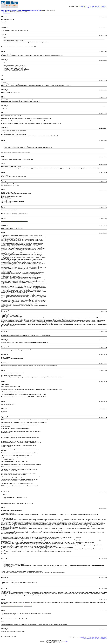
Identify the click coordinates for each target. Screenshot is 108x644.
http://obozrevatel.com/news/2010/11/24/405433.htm (14, 221)
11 (92, 6)
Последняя (104, 6)
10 (90, 6)
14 (97, 6)
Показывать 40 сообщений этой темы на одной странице (95, 8)
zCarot (66, 642)
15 (99, 6)
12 (94, 6)
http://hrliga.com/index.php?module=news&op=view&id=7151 (17, 606)
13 (95, 6)
